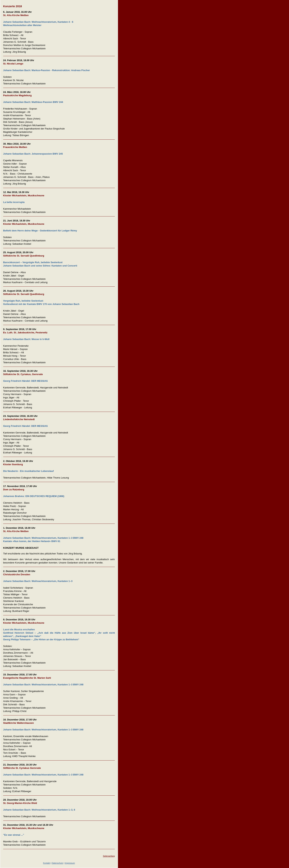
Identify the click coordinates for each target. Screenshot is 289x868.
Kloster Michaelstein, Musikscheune (24, 195)
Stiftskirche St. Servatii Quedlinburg (24, 256)
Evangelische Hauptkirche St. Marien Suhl (27, 678)
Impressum (70, 863)
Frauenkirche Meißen (15, 147)
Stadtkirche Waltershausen (18, 723)
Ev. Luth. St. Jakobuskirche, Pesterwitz (25, 333)
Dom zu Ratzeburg (14, 489)
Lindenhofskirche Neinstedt (19, 419)
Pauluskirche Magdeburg (17, 95)
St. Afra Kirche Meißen (16, 15)
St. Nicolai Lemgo (13, 64)
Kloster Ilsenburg (13, 464)
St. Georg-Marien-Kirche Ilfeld (20, 803)
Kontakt (47, 863)
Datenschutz (57, 863)
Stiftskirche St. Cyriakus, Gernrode (23, 374)
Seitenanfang (109, 856)
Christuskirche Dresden (17, 574)
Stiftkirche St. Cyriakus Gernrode (22, 768)
